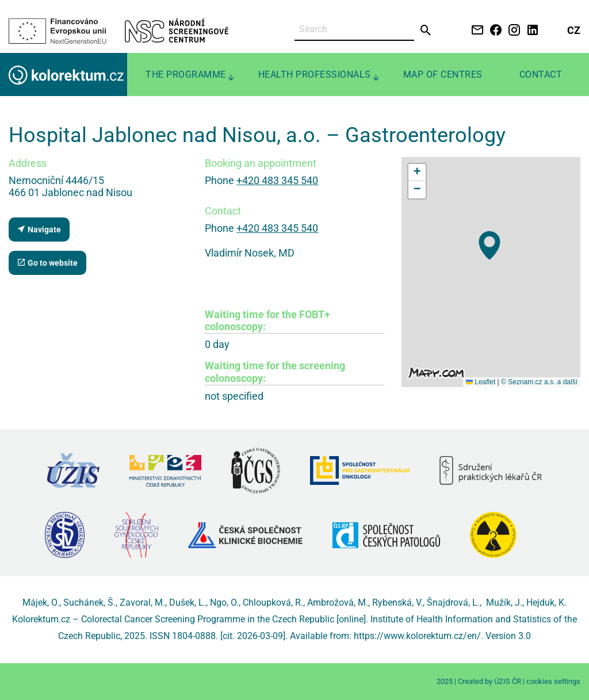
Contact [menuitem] (541, 74)
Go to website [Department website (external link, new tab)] (47, 263)
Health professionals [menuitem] (315, 74)
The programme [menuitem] (186, 74)
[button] (489, 245)
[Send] (426, 30)
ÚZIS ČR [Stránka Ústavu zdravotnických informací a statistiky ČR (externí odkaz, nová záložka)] (508, 681)
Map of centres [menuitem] (443, 74)
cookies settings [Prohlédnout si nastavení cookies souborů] (553, 681)
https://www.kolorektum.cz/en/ (417, 636)
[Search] (354, 30)
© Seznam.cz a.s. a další (539, 382)
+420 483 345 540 (277, 180)
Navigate (39, 229)
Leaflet (481, 382)
